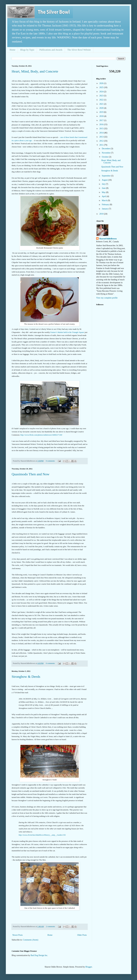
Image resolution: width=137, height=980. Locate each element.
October (105, 157)
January (105, 209)
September (106, 176)
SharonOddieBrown (108, 239)
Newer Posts (17, 935)
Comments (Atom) (31, 940)
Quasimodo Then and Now (31, 474)
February (106, 205)
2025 (102, 87)
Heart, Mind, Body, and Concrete (35, 71)
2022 (102, 100)
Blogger (89, 967)
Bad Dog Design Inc (39, 955)
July (104, 184)
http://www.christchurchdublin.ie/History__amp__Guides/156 (42, 835)
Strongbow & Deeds (26, 677)
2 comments (51, 927)
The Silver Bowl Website (79, 50)
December (106, 149)
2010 (102, 214)
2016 (102, 124)
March (105, 200)
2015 (102, 129)
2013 (102, 137)
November (106, 153)
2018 (102, 116)
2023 (102, 96)
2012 (102, 141)
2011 (102, 145)
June (104, 188)
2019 (102, 112)
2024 (102, 92)
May (104, 192)
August (105, 180)
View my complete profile (107, 298)
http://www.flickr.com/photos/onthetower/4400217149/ (41, 435)
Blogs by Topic (27, 50)
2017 (102, 120)
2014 (102, 133)
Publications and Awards (51, 50)
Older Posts (82, 935)
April (104, 196)
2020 (102, 108)
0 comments (50, 461)
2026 (102, 83)
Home (12, 50)
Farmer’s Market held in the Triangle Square (67, 332)
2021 (102, 104)
